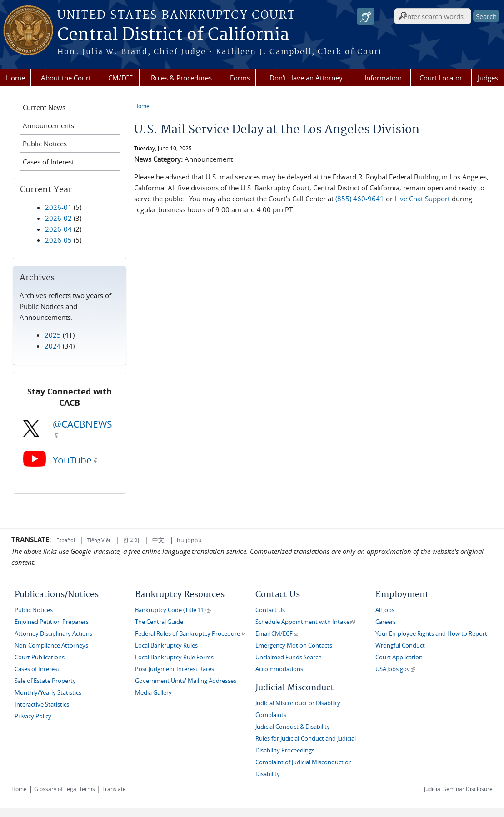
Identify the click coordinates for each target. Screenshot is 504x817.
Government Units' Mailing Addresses (186, 681)
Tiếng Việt (99, 540)
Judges (488, 78)
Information (383, 78)
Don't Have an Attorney (306, 78)
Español (66, 540)
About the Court (66, 78)
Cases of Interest (48, 162)
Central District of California (173, 35)
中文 (158, 540)
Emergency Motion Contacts (294, 645)
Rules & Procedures (181, 78)
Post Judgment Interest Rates (175, 669)
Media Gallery (153, 693)
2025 (53, 335)
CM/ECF (120, 78)
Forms (240, 78)
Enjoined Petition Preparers (52, 622)
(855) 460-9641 (360, 199)
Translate (114, 789)
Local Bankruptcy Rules (166, 645)
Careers (386, 622)
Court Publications (40, 657)
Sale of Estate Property (45, 681)
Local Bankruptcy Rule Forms (174, 657)
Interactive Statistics (42, 705)
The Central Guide (159, 622)
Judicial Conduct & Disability (293, 727)
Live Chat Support (422, 199)
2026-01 (58, 207)
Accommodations (279, 669)
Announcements (48, 125)
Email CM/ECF (277, 634)
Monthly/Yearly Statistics (48, 693)
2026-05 (58, 240)
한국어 (131, 540)
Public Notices (45, 144)
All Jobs (385, 610)
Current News (44, 107)
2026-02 (58, 218)
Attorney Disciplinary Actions (53, 634)
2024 (53, 346)
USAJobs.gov (395, 669)
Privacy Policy (33, 716)
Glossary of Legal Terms (65, 789)
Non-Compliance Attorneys (51, 645)
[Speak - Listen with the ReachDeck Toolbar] (366, 16)
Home (15, 78)
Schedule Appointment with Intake (305, 622)
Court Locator (441, 78)
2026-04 (58, 229)
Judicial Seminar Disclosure (458, 789)
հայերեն (189, 540)
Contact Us (270, 610)
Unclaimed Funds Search (289, 657)
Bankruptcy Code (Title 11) (173, 610)
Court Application (399, 657)
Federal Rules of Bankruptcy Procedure (190, 634)
